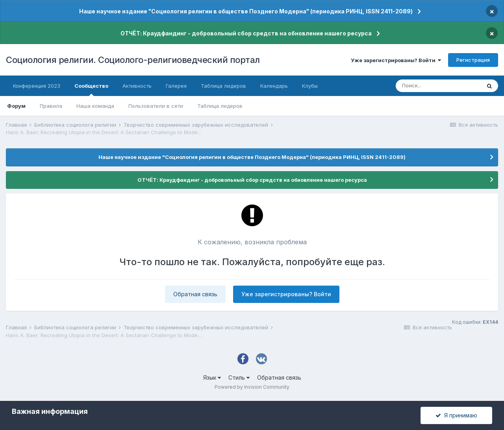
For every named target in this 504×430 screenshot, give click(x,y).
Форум (16, 106)
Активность (137, 86)
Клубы (310, 86)
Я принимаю (456, 415)
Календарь (274, 86)
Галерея (176, 86)
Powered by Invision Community (252, 387)
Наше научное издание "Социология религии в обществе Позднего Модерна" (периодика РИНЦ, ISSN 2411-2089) (246, 11)
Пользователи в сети (156, 106)
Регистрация (473, 60)
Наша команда (95, 106)
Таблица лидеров (220, 106)
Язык (212, 377)
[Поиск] (438, 86)
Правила (51, 106)
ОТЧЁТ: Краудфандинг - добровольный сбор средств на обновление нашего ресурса (246, 33)
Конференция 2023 (37, 86)
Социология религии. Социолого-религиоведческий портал (133, 60)
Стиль (239, 377)
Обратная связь (195, 294)
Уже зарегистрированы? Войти (396, 60)
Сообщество (91, 89)
